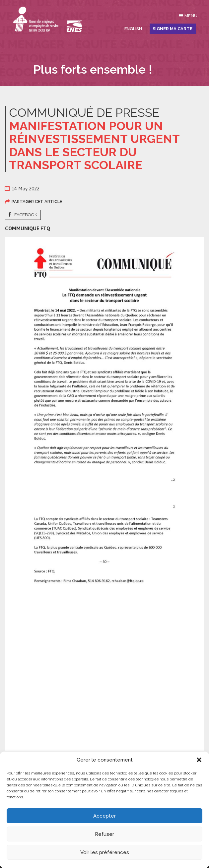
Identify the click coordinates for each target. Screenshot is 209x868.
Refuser (104, 834)
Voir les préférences (105, 852)
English (133, 29)
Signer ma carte (173, 29)
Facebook (26, 215)
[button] (199, 760)
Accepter (104, 816)
